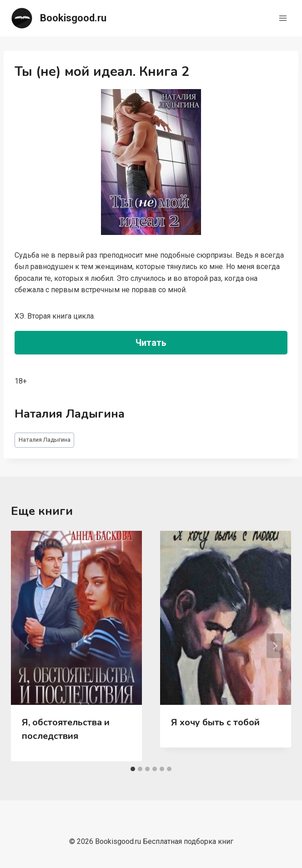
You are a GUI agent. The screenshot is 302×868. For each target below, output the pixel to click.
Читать (151, 343)
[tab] (133, 769)
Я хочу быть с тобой (215, 722)
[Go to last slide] (27, 646)
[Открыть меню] (283, 18)
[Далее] (275, 646)
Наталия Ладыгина (45, 440)
